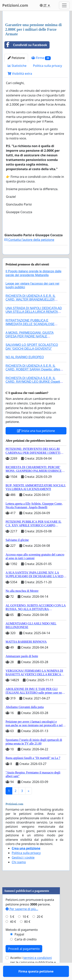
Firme (41, 58)
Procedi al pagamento (24, 960)
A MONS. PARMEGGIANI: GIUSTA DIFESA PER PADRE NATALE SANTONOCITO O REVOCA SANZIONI (33, 348)
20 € (40, 928)
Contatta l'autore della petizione (29, 240)
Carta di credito (26, 950)
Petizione (16, 58)
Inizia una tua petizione (36, 442)
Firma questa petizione (36, 257)
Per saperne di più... (22, 920)
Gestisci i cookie (23, 869)
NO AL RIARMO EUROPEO (25, 368)
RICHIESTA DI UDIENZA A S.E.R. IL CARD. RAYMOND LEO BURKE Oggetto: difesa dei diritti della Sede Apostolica (34, 393)
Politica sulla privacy (48, 66)
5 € (12, 928)
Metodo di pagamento (22, 941)
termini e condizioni (37, 969)
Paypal (19, 945)
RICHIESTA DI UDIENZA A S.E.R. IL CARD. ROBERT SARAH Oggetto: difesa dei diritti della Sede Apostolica (34, 381)
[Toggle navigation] (64, 5)
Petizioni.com (15, 5)
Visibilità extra (20, 74)
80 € (27, 933)
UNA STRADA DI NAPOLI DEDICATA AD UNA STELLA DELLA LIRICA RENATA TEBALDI (34, 323)
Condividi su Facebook (26, 45)
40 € (13, 933)
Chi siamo (19, 873)
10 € (26, 928)
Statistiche (17, 66)
